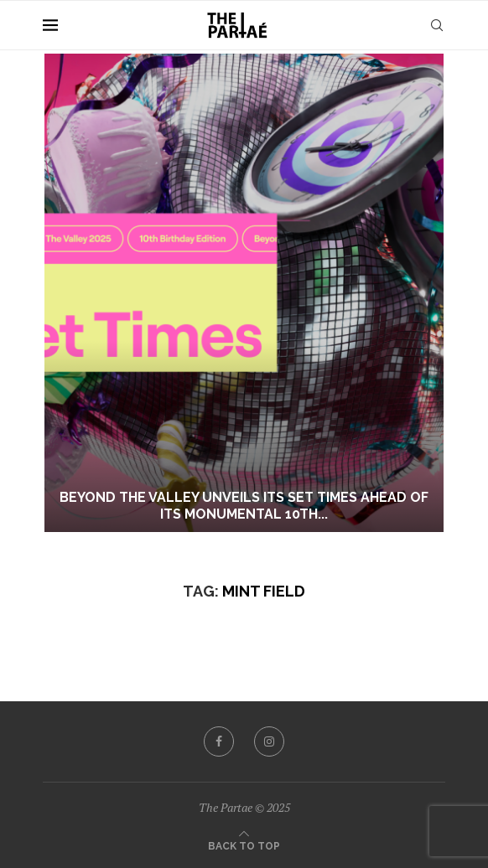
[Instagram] (269, 741)
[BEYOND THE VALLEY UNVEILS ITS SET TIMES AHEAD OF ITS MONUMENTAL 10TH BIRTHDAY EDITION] (244, 293)
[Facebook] (219, 741)
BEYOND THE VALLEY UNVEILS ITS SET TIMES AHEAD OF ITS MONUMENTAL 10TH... (244, 506)
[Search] (437, 25)
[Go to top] (244, 845)
